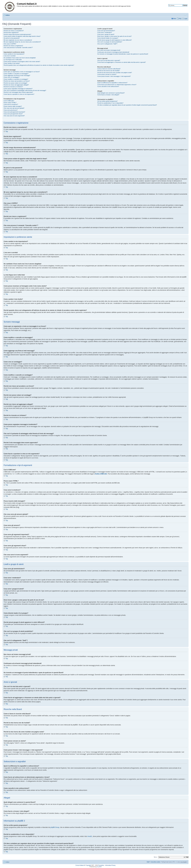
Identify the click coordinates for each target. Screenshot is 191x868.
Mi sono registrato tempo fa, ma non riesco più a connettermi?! (22, 42)
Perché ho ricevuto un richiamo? (13, 87)
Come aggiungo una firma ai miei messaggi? (17, 75)
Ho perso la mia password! (12, 38)
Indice (8, 15)
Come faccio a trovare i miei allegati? (108, 95)
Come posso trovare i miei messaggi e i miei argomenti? (114, 76)
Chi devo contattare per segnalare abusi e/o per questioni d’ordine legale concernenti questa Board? (127, 105)
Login (186, 19)
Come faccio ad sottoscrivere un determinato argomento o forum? (117, 85)
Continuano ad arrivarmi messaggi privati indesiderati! (113, 52)
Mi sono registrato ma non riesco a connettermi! (18, 40)
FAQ (180, 19)
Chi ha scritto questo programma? (107, 101)
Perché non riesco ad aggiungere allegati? (16, 85)
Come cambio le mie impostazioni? (14, 54)
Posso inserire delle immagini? (13, 106)
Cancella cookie (155, 862)
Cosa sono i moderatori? (105, 32)
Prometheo (101, 865)
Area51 (90, 836)
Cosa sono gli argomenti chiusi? (13, 114)
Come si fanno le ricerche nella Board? (109, 69)
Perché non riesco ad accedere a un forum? (17, 81)
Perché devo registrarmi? (11, 32)
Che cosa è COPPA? (10, 44)
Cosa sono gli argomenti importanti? (14, 112)
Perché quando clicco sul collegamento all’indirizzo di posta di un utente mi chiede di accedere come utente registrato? (39, 65)
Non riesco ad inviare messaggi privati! (109, 50)
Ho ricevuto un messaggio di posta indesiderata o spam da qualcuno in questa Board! (123, 54)
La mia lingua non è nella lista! (13, 60)
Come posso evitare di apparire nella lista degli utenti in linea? (22, 36)
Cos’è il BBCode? (9, 101)
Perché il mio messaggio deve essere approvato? (18, 92)
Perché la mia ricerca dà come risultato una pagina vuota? (115, 73)
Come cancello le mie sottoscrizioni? (108, 86)
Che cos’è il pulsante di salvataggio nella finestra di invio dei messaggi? (25, 90)
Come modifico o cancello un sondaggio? (16, 79)
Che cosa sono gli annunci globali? (14, 108)
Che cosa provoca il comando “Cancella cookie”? (18, 47)
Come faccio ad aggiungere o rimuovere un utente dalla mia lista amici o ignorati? (122, 62)
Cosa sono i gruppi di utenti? (106, 34)
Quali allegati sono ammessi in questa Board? (111, 93)
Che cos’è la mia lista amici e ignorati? (109, 60)
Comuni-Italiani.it (80, 865)
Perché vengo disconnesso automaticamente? (17, 34)
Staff (148, 862)
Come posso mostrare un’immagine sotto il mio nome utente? (22, 62)
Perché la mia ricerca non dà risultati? (109, 71)
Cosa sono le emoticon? (11, 104)
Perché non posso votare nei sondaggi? (15, 83)
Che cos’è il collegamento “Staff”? (107, 44)
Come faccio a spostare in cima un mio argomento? (19, 94)
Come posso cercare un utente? (107, 74)
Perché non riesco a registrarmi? (13, 46)
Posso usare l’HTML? (10, 103)
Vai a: (155, 857)
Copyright (88, 865)
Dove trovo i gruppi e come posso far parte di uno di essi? (114, 36)
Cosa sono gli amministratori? (106, 31)
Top (7, 131)
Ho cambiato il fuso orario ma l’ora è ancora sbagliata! (20, 58)
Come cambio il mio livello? (12, 63)
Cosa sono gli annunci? (11, 110)
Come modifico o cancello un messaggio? (16, 74)
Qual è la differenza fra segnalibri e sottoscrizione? (112, 83)
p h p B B (99, 867)
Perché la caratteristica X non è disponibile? (110, 103)
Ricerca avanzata (182, 7)
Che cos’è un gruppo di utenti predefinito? (110, 42)
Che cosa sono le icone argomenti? (14, 116)
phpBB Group (55, 827)
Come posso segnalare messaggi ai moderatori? (18, 89)
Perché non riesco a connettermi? (14, 31)
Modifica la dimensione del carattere (186, 15)
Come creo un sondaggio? (12, 77)
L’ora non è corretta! (10, 56)
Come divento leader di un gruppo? (108, 38)
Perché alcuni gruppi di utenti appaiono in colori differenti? (115, 40)
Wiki (175, 19)
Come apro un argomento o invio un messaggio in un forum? (22, 72)
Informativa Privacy (110, 865)
